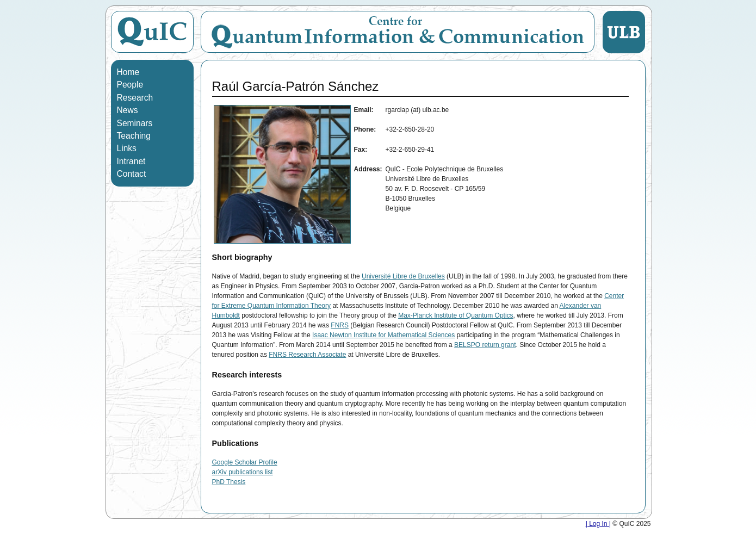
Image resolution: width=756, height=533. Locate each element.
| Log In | (598, 524)
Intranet (131, 161)
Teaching (134, 136)
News (128, 110)
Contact (132, 174)
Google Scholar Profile (245, 462)
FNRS (340, 325)
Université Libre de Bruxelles (403, 276)
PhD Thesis (229, 482)
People (130, 85)
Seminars (135, 123)
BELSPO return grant (485, 345)
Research (135, 98)
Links (127, 148)
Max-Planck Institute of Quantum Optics (456, 315)
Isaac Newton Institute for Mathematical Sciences (383, 335)
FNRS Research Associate (307, 355)
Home (128, 72)
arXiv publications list (243, 472)
